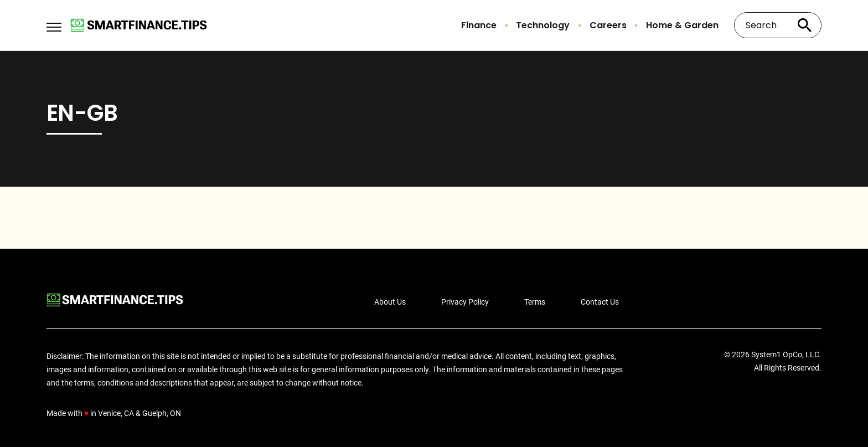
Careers (608, 25)
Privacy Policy (465, 302)
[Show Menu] (54, 24)
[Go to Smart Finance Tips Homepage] (139, 25)
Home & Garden (682, 25)
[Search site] (805, 25)
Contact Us (600, 302)
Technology (543, 25)
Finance (479, 25)
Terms (535, 302)
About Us (390, 302)
